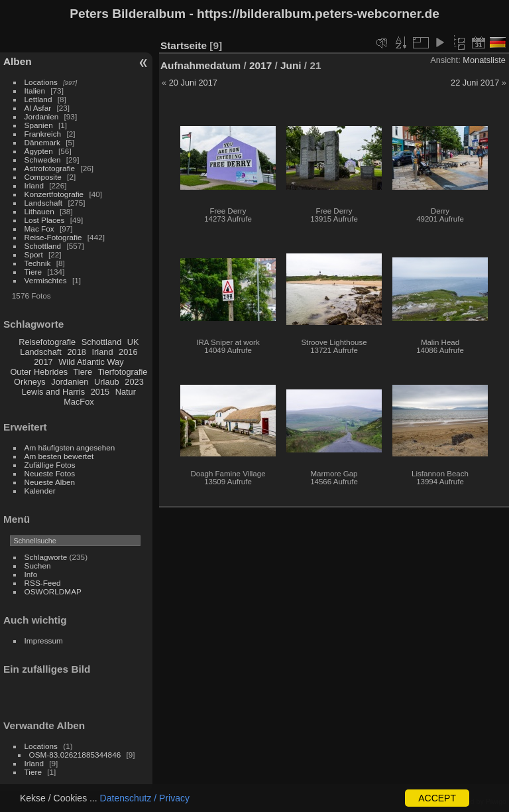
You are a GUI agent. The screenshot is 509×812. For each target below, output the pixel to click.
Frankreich (43, 134)
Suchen (38, 566)
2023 (134, 382)
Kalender (40, 491)
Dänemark (42, 142)
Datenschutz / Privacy (145, 798)
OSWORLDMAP (53, 591)
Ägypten (39, 151)
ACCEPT (437, 798)
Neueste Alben (50, 482)
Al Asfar (38, 108)
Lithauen (39, 211)
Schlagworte (46, 557)
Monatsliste (484, 60)
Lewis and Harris (53, 392)
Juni (291, 65)
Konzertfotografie (54, 194)
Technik (38, 263)
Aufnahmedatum (200, 65)
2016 (128, 352)
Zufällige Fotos (50, 465)
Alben (18, 61)
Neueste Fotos (50, 473)
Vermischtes (46, 280)
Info (31, 574)
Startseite (184, 45)
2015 (100, 392)
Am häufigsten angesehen (70, 447)
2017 (43, 362)
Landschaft (44, 203)
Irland (34, 185)
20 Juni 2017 (193, 83)
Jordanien (42, 116)
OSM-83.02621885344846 (75, 755)
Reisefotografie (47, 342)
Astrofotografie (50, 168)
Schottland (43, 246)
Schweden (43, 160)
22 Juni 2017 (475, 83)
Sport (34, 254)
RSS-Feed (43, 583)
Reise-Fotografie (53, 237)
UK (133, 342)
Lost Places (45, 220)
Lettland (38, 99)
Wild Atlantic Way (91, 362)
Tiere (33, 272)
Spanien (39, 125)
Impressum (44, 641)
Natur (126, 392)
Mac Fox (39, 229)
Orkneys (30, 382)
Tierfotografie (123, 372)
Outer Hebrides (39, 372)
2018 (76, 352)
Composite (43, 177)
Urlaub (107, 382)
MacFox (79, 402)
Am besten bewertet (59, 456)
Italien (35, 91)
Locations (41, 82)
